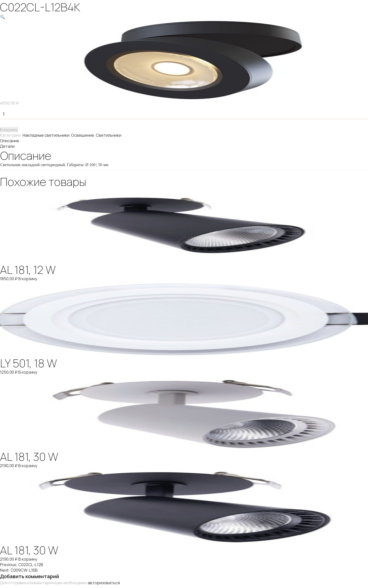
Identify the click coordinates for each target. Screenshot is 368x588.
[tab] (184, 141)
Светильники (109, 135)
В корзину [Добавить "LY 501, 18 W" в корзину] (28, 372)
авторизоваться (104, 583)
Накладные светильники (46, 135)
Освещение (83, 135)
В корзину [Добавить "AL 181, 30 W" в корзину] (28, 466)
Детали (7, 146)
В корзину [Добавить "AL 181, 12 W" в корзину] (28, 279)
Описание (10, 141)
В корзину (9, 130)
